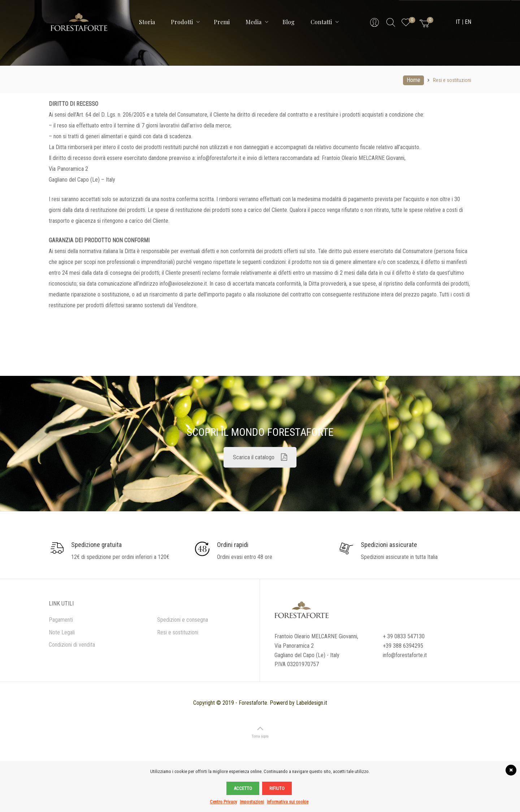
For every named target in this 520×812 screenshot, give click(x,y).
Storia (147, 22)
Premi (222, 22)
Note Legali (62, 632)
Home (413, 80)
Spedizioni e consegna (183, 620)
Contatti (325, 22)
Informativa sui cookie (288, 802)
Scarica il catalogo (260, 457)
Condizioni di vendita (72, 645)
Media (257, 22)
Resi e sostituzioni (178, 632)
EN (468, 22)
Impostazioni (252, 802)
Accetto (243, 788)
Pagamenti (61, 620)
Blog (289, 22)
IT (458, 22)
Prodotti (185, 22)
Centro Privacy (223, 802)
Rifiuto (277, 788)
